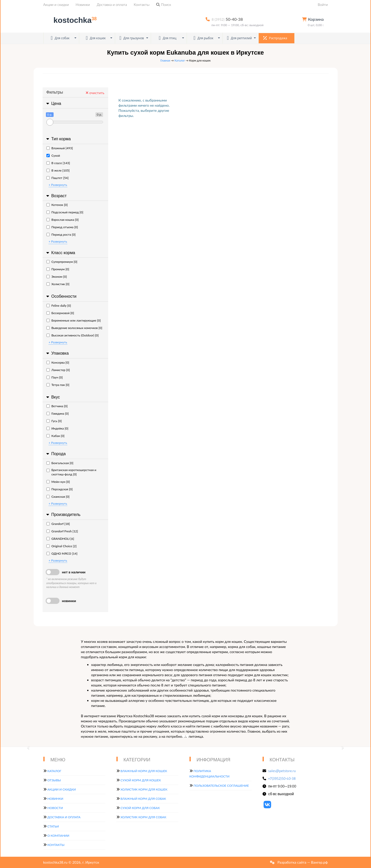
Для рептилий (239, 38)
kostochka (71, 20)
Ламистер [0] (58, 370)
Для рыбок (203, 38)
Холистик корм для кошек (144, 789)
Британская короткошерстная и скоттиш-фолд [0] (71, 472)
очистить (95, 93)
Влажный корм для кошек (144, 771)
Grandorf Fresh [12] (62, 531)
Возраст (56, 196)
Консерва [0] (58, 362)
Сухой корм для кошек (141, 780)
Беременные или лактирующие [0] (74, 320)
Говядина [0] (58, 413)
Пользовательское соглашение (221, 786)
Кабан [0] (56, 436)
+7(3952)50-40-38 (282, 779)
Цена (53, 103)
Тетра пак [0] (58, 385)
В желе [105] (58, 170)
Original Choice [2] (62, 546)
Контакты (142, 4)
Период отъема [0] (62, 227)
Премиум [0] (58, 269)
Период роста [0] (61, 235)
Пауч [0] (55, 377)
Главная (165, 60)
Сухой (53, 156)
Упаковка (57, 353)
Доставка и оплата (112, 4)
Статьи (53, 826)
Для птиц (168, 38)
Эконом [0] (57, 277)
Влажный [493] (60, 148)
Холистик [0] (58, 284)
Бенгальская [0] (60, 463)
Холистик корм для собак (143, 817)
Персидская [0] (60, 489)
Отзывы (54, 780)
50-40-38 (227, 19)
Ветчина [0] (57, 406)
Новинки (83, 4)
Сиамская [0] (58, 497)
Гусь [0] (54, 421)
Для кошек (96, 38)
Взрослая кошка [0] (63, 220)
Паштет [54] (58, 178)
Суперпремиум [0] (62, 262)
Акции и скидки (56, 4)
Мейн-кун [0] (58, 482)
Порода (56, 454)
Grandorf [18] (58, 524)
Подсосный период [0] (65, 212)
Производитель (63, 515)
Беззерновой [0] (60, 313)
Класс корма (60, 253)
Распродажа (275, 38)
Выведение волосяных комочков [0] (74, 328)
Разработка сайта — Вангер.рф (302, 862)
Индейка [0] (57, 428)
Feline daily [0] (59, 306)
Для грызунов (132, 38)
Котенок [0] (57, 205)
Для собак (60, 38)
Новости (55, 808)
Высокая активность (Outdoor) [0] (73, 335)
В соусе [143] (58, 163)
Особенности (61, 296)
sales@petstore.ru (282, 771)
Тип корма (58, 139)
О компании (58, 836)
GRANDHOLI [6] (60, 539)
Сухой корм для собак (140, 808)
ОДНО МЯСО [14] (62, 553)
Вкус (53, 397)
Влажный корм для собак (143, 799)
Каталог (180, 60)
